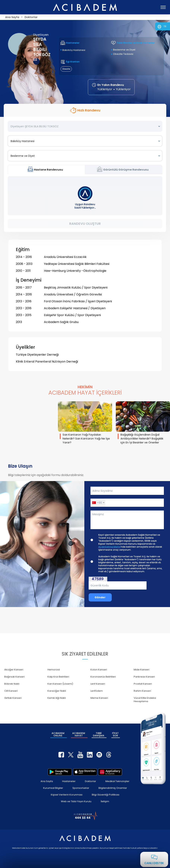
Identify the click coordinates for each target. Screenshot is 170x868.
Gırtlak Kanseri (13, 698)
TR (165, 26)
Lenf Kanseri (98, 684)
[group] (85, 423)
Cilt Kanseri (11, 691)
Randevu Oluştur (85, 224)
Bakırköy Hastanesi (74, 50)
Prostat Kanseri (143, 684)
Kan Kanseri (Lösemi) (60, 684)
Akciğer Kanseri (14, 670)
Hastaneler (69, 781)
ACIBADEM (58, 734)
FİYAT (115, 734)
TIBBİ (99, 734)
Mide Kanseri (142, 670)
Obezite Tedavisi (123, 54)
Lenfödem (97, 691)
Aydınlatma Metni (109, 547)
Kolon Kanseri (99, 670)
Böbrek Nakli (12, 684)
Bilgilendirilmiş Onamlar (113, 788)
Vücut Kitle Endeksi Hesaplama (145, 700)
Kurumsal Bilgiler (53, 788)
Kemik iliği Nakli (57, 698)
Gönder (100, 597)
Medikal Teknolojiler (117, 781)
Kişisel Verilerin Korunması (67, 795)
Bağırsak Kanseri (14, 677)
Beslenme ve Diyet (124, 50)
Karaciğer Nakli (57, 691)
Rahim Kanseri (142, 691)
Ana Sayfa (47, 781)
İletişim (105, 801)
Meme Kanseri (99, 698)
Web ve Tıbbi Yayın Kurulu (76, 801)
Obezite (66, 69)
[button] (98, 503)
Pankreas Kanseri (144, 677)
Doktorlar (90, 781)
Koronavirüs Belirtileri (103, 677)
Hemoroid (54, 670)
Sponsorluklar (81, 788)
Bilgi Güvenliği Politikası (106, 795)
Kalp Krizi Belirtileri (58, 677)
